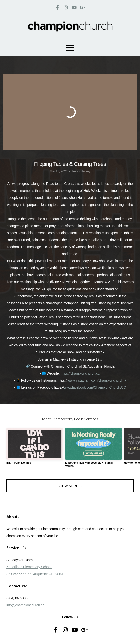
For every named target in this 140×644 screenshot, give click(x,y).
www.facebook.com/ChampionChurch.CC (95, 387)
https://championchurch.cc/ (81, 373)
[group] (35, 448)
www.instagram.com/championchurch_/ (97, 380)
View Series (70, 486)
